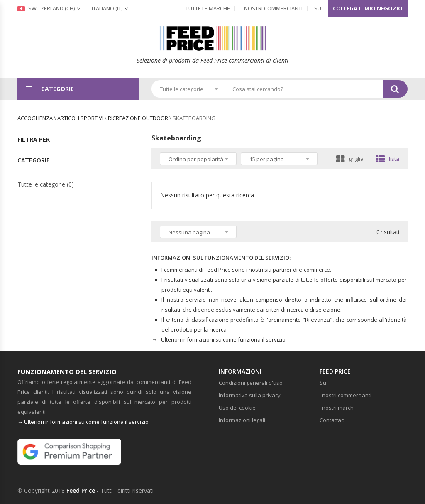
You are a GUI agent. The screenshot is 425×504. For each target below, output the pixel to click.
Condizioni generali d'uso (251, 383)
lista (387, 159)
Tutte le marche (208, 8)
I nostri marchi (337, 408)
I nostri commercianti (272, 8)
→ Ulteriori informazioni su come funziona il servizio (83, 422)
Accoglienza (35, 118)
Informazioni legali (242, 420)
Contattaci (332, 420)
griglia (350, 159)
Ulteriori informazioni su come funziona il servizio (223, 339)
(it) (107, 8)
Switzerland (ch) (46, 8)
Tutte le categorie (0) (46, 184)
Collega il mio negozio (368, 8)
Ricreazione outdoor (138, 118)
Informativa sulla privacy (250, 395)
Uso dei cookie (237, 408)
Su (318, 8)
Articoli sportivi (80, 118)
